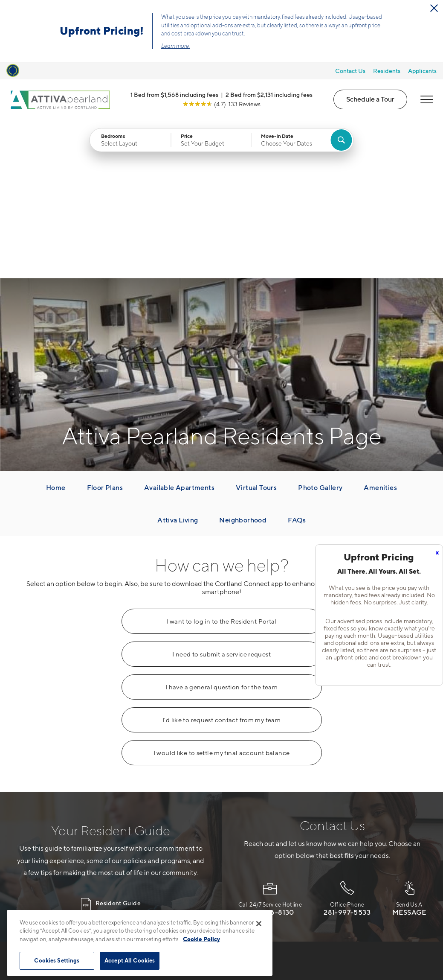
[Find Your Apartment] (341, 140)
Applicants (422, 71)
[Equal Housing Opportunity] (149, 895)
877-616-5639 (168, 849)
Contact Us (350, 71)
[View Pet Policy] (239, 895)
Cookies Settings (57, 960)
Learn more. (176, 46)
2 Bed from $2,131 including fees (269, 95)
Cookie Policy (201, 939)
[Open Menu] (427, 99)
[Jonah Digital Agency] (407, 955)
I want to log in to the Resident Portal (221, 463)
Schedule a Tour (370, 99)
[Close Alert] (434, 8)
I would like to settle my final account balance (222, 594)
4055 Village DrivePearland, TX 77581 (175, 869)
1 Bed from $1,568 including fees (174, 95)
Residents (387, 71)
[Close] (259, 924)
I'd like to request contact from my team (221, 561)
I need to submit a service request (221, 496)
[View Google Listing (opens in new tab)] (221, 104)
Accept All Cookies (130, 960)
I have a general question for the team (221, 528)
